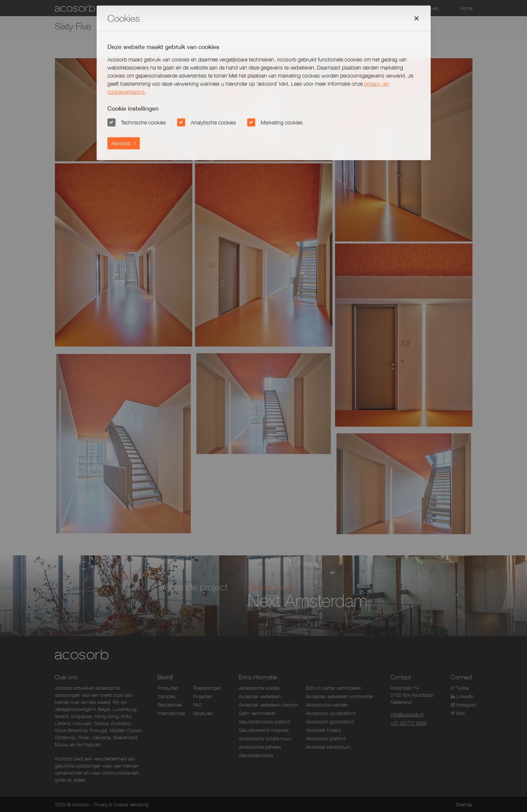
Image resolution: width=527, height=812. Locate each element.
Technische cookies (143, 122)
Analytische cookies (213, 122)
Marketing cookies (282, 122)
